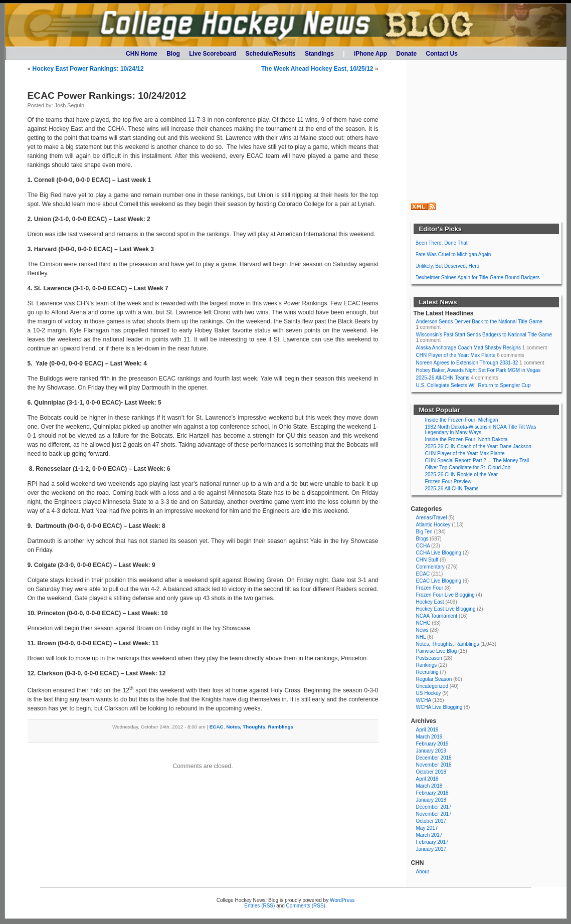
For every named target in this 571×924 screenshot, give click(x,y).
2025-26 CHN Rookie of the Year (462, 475)
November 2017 (434, 814)
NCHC (423, 623)
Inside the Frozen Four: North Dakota (466, 439)
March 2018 (429, 786)
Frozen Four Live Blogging (445, 595)
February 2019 (432, 744)
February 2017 (432, 842)
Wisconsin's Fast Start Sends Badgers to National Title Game (484, 335)
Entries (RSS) (259, 906)
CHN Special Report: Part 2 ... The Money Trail (477, 460)
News (422, 630)
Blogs (422, 539)
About (423, 872)
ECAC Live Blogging (439, 581)
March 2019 (429, 737)
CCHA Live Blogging (439, 553)
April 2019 (427, 730)
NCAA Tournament (437, 616)
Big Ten (424, 532)
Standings (319, 54)
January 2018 (431, 800)
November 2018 (434, 765)
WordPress (342, 900)
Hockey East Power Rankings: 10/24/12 (88, 69)
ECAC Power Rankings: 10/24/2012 (107, 96)
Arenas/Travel (432, 518)
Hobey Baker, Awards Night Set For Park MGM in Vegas (479, 370)
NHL (421, 637)
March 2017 (429, 835)
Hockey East (430, 602)
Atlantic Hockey (433, 525)
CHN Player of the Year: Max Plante (456, 355)
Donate (407, 54)
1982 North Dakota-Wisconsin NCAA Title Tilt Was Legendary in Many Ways (481, 430)
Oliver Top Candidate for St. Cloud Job (468, 468)
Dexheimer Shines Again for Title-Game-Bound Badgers (478, 278)
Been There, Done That (442, 243)
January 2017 (431, 849)
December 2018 (434, 758)
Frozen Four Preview (448, 482)
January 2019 (431, 751)
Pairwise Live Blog (437, 651)
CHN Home (142, 54)
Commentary (430, 567)
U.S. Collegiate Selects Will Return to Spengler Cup (473, 385)
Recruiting (427, 672)
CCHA (423, 546)
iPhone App (370, 54)
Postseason (429, 658)
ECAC (217, 727)
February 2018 (432, 793)
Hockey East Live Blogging (446, 609)
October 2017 (431, 821)
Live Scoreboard (213, 54)
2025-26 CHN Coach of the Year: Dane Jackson (478, 446)
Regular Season (434, 679)
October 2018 (431, 772)
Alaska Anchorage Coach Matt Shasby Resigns (469, 348)
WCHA (424, 700)
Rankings (427, 665)
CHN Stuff (427, 560)
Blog (173, 54)
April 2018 (427, 779)
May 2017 (427, 828)
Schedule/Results (271, 54)
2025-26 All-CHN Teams (443, 378)
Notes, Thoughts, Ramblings (260, 727)
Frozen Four (430, 588)
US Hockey (429, 693)
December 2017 (434, 807)
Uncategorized (432, 686)
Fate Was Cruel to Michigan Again (453, 254)
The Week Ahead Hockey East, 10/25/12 (317, 69)
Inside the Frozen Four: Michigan (462, 420)
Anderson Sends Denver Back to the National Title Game (479, 322)
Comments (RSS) (306, 906)
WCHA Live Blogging (439, 707)
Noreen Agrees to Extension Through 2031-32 (467, 363)
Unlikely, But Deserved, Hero (448, 266)
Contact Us (442, 54)
